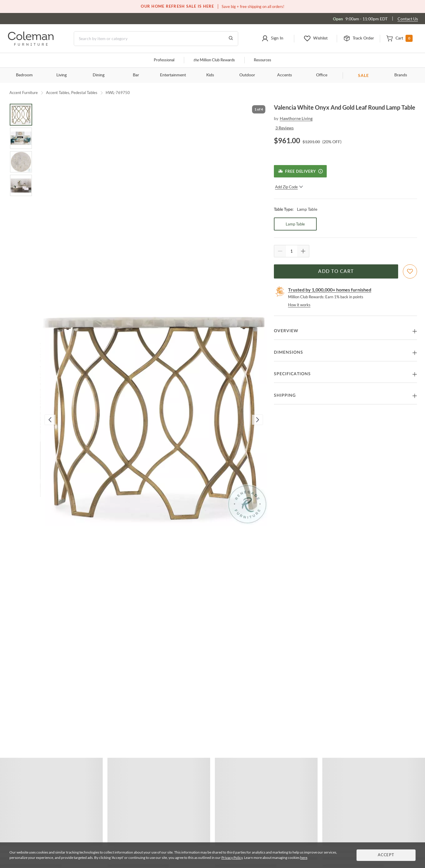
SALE (363, 75)
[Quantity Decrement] (280, 251)
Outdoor (247, 75)
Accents (285, 75)
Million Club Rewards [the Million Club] (214, 60)
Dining (99, 75)
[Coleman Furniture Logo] (31, 44)
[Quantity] (292, 251)
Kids (210, 75)
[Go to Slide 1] (21, 115)
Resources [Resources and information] (263, 60)
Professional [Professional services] (164, 60)
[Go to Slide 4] (21, 185)
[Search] (156, 39)
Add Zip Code (289, 187)
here (304, 858)
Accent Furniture (24, 93)
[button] (273, 39)
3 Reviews (285, 128)
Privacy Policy (232, 858)
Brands (401, 75)
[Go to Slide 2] (21, 138)
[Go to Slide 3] (21, 162)
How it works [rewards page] (299, 305)
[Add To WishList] (410, 271)
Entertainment (173, 75)
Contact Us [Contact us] (408, 19)
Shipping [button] (285, 396)
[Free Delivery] (300, 171)
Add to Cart (336, 271)
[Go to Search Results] (231, 39)
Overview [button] (286, 331)
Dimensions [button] (288, 353)
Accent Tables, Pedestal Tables (72, 93)
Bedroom (24, 75)
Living (62, 75)
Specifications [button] (292, 374)
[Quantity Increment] (303, 251)
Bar (136, 75)
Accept (386, 855)
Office (322, 75)
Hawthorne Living (296, 118)
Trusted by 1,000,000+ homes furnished (330, 290)
